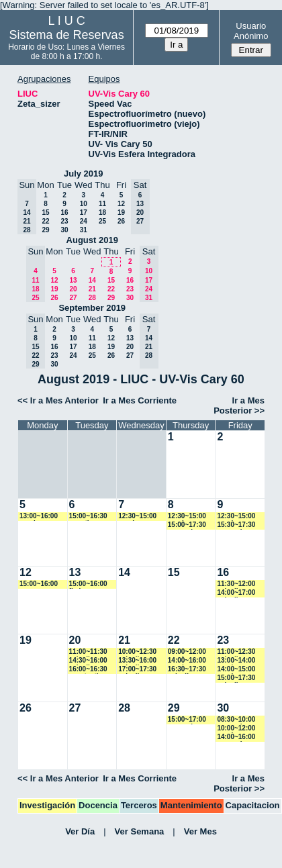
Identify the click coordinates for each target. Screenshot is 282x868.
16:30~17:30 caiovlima (187, 670)
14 (92, 280)
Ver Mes (200, 831)
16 (64, 212)
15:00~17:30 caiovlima (236, 678)
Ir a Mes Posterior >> (239, 405)
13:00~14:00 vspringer (236, 661)
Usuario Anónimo (251, 31)
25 (102, 221)
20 (73, 289)
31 (84, 230)
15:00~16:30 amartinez (88, 517)
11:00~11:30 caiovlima (88, 652)
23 (64, 221)
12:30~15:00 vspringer (137, 517)
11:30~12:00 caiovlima (236, 584)
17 (84, 212)
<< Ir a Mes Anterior (58, 400)
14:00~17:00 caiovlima (236, 593)
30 (64, 230)
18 (102, 212)
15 (45, 212)
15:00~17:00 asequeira (187, 720)
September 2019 (92, 308)
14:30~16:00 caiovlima (88, 661)
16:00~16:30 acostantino (88, 670)
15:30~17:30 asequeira (236, 525)
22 (45, 221)
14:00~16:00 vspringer (187, 661)
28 (92, 298)
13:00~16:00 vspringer (39, 517)
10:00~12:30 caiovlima (137, 652)
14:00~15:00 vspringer (236, 670)
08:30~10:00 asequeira (236, 720)
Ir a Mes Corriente (140, 400)
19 (121, 212)
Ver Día (80, 831)
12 (121, 204)
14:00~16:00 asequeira (236, 737)
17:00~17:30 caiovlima (137, 670)
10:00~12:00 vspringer (236, 729)
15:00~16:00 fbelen (88, 584)
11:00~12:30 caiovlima (236, 652)
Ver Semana (140, 831)
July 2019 (84, 174)
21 (92, 289)
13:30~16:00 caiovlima (137, 661)
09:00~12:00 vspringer (187, 652)
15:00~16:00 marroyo (39, 584)
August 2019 (92, 240)
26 (121, 221)
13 (73, 280)
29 (45, 230)
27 (73, 298)
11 (102, 204)
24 (84, 221)
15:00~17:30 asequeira (187, 525)
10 (84, 204)
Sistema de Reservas (67, 35)
